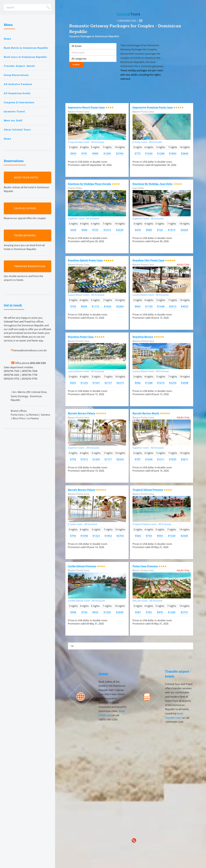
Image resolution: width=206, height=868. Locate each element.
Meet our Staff (13, 120)
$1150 (149, 306)
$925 (73, 383)
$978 (160, 612)
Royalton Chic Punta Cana (148, 260)
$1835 (173, 459)
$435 (73, 230)
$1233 (84, 383)
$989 (95, 153)
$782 (149, 612)
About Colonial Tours (17, 130)
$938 (84, 306)
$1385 (107, 153)
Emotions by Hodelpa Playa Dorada (89, 184)
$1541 (96, 383)
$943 (160, 536)
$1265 (96, 459)
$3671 (185, 459)
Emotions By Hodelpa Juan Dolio (153, 184)
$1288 (161, 153)
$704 (73, 306)
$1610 (161, 383)
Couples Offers (26, 208)
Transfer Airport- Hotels (19, 66)
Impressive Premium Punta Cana (153, 107)
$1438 (161, 306)
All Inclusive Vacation (18, 84)
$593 (73, 153)
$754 (149, 536)
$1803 (173, 153)
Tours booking (26, 235)
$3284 (120, 306)
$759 (73, 459)
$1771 (108, 459)
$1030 (149, 153)
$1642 (108, 306)
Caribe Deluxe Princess (82, 566)
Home (7, 39)
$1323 (96, 536)
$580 (84, 230)
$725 (95, 230)
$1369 (172, 612)
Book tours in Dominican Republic (25, 57)
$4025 (185, 306)
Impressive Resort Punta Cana (86, 107)
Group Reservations (16, 75)
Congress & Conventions (19, 102)
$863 (138, 306)
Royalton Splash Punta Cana (85, 260)
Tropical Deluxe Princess (148, 490)
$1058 (84, 536)
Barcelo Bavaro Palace (82, 413)
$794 (73, 536)
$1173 (95, 306)
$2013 (173, 306)
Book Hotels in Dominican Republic (26, 48)
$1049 (149, 459)
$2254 (173, 383)
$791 (84, 153)
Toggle (61, 7)
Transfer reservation (30, 266)
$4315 (120, 383)
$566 (138, 536)
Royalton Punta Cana (81, 337)
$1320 (172, 536)
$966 (138, 383)
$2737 (184, 612)
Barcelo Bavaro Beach (146, 413)
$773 (138, 153)
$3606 (185, 153)
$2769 (120, 153)
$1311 (161, 459)
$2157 (108, 383)
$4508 (185, 383)
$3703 (120, 536)
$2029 (120, 230)
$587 (138, 612)
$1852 (108, 536)
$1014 (107, 230)
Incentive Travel (14, 111)
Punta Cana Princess (145, 566)
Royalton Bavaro (143, 337)
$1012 (84, 459)
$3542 (120, 459)
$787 (138, 459)
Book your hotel (27, 177)
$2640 (184, 536)
